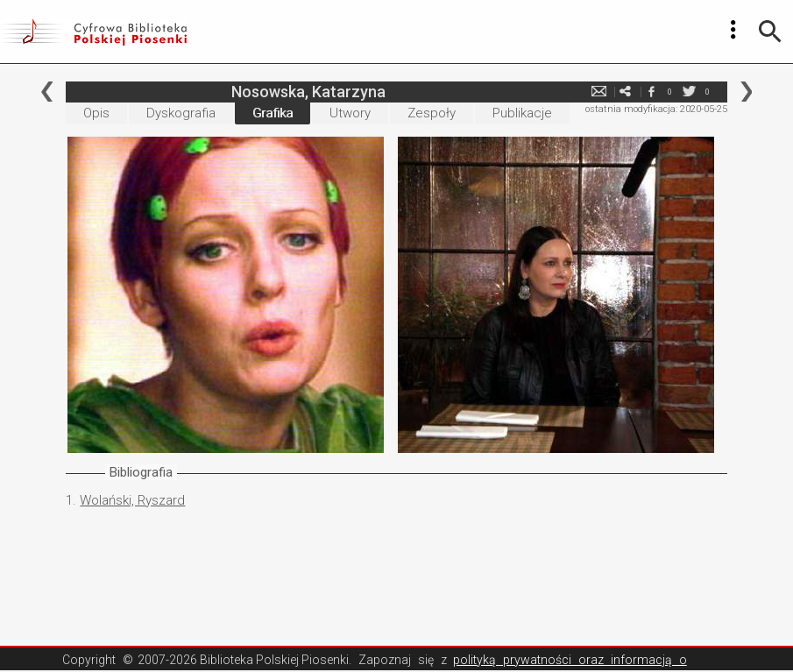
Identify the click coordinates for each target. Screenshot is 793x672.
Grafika (273, 113)
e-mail (599, 92)
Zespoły (432, 113)
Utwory (350, 113)
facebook (652, 92)
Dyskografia (181, 113)
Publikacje (522, 113)
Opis (96, 113)
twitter (690, 92)
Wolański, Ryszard (132, 500)
